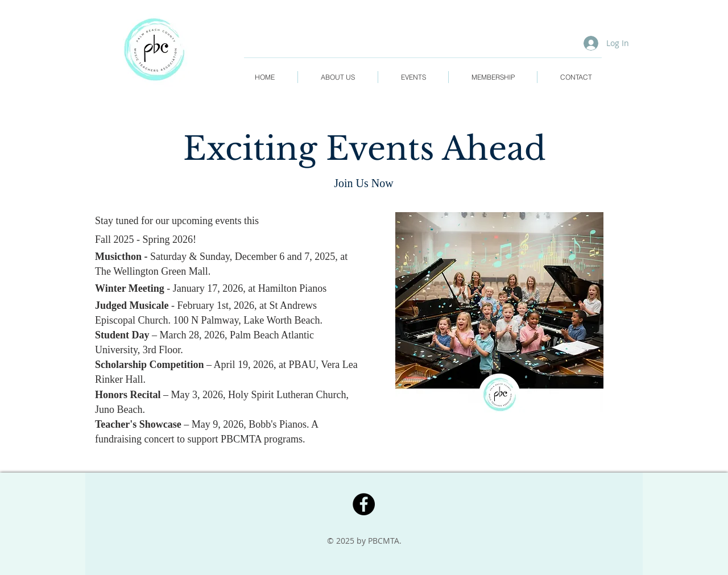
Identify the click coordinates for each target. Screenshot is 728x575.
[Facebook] (364, 504)
